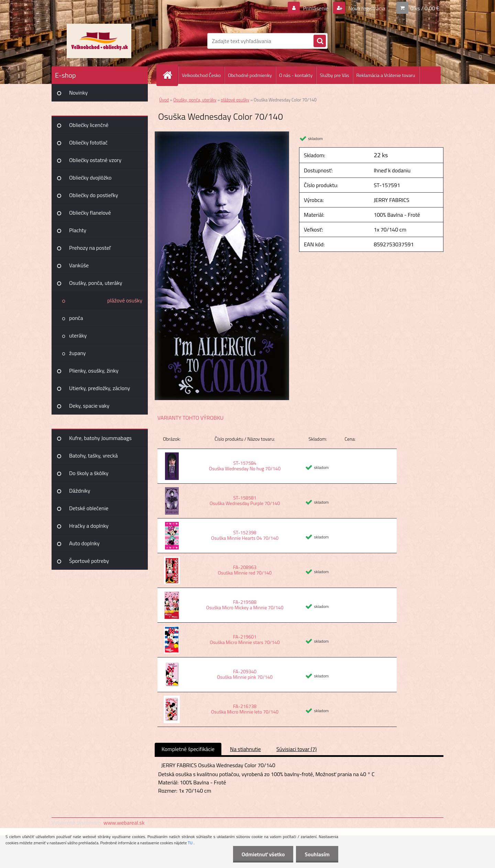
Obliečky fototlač (88, 142)
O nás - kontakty (296, 75)
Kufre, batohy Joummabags (100, 438)
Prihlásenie (316, 8)
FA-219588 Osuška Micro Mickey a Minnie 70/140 (245, 605)
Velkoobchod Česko (201, 75)
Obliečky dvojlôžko (90, 178)
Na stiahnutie (245, 749)
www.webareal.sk (124, 823)
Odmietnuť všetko (263, 854)
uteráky (78, 335)
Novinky (78, 93)
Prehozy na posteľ (90, 248)
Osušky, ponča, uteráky (96, 283)
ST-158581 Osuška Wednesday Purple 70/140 (245, 500)
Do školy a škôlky (89, 473)
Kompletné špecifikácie (188, 749)
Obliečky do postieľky (94, 195)
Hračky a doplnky (89, 526)
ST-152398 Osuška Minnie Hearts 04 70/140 (245, 535)
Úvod (164, 100)
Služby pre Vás (334, 75)
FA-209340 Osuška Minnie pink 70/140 (245, 674)
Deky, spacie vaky (89, 406)
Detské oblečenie (89, 508)
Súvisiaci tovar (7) (296, 749)
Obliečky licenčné (89, 125)
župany (77, 353)
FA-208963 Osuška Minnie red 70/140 (245, 570)
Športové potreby (89, 561)
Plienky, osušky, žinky (94, 371)
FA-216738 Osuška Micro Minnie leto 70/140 (245, 709)
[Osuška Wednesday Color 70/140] (222, 134)
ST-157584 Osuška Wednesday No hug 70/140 (245, 466)
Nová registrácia (366, 8)
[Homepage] (170, 75)
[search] (320, 41)
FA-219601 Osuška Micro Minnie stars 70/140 (245, 639)
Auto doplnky (84, 543)
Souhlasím (317, 854)
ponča (76, 318)
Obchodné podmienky (250, 75)
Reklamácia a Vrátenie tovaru (386, 75)
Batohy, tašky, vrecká (93, 456)
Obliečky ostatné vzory (95, 160)
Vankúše (79, 265)
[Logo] (99, 41)
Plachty (78, 230)
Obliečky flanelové (90, 213)
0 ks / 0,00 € (425, 8)
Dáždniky (80, 491)
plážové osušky (125, 300)
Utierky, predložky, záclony (100, 388)
